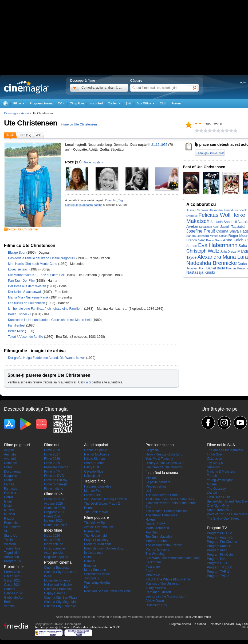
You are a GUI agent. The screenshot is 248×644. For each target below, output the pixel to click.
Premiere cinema (56, 467)
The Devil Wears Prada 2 (102, 504)
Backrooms (153, 562)
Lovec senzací (19, 269)
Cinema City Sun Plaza (60, 598)
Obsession (214, 459)
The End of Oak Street (223, 519)
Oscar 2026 (12, 576)
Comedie (10, 463)
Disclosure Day (156, 605)
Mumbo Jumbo (156, 541)
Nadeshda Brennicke (212, 263)
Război (9, 519)
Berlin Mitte (16, 331)
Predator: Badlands (98, 544)
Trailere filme (95, 481)
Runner (89, 508)
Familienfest (17, 325)
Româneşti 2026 (56, 525)
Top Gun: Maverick (159, 537)
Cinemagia (11, 113)
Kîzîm (88, 587)
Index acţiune (54, 544)
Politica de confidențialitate (90, 627)
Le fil (149, 491)
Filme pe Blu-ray (56, 480)
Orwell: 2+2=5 (156, 524)
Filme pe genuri (17, 445)
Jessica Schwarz (197, 210)
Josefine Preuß (201, 231)
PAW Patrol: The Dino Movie (227, 514)
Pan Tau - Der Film (22, 281)
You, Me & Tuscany (159, 459)
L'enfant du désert (158, 592)
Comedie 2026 (54, 508)
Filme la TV (52, 472)
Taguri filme (12, 548)
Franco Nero (196, 240)
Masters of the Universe (162, 584)
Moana (212, 484)
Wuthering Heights (97, 583)
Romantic (11, 523)
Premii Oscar (13, 572)
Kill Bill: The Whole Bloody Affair (168, 579)
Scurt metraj (13, 527)
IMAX (48, 576)
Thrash (212, 476)
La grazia (152, 450)
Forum (176, 103)
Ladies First (92, 495)
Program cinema (41, 103)
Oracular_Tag (114, 200)
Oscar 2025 (12, 580)
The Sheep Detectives (161, 515)
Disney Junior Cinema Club (165, 463)
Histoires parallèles (98, 486)
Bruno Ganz (214, 240)
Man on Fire (93, 491)
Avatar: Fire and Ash (99, 527)
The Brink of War (96, 512)
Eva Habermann (218, 245)
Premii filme (14, 567)
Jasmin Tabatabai (233, 227)
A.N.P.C (115, 627)
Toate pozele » (93, 162)
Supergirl (213, 467)
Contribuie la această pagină (84, 205)
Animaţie (10, 454)
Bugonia (90, 566)
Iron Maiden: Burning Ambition (106, 499)
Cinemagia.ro (26, 87)
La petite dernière (158, 482)
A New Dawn (155, 601)
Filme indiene (54, 489)
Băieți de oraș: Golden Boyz (104, 548)
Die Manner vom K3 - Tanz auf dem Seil (37, 275)
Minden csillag (156, 486)
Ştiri (128, 103)
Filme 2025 (52, 463)
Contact (65, 627)
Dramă (9, 480)
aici (88, 382)
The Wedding (155, 554)
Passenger (153, 567)
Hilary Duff (92, 467)
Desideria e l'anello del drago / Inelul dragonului (42, 258)
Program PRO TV (219, 533)
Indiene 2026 (53, 521)
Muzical (9, 514)
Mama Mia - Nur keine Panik (29, 297)
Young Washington (220, 480)
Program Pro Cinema (222, 542)
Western (10, 544)
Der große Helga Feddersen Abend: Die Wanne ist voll (47, 358)
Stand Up (11, 536)
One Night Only (218, 506)
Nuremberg (92, 531)
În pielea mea (94, 553)
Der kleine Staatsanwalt (25, 292)
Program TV (13, 561)
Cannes (9, 589)
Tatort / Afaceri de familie (25, 337)
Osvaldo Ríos (94, 472)
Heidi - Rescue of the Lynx (164, 454)
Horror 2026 (53, 516)
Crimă (8, 467)
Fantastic (11, 489)
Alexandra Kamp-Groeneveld (228, 210)
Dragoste (11, 476)
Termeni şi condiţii (46, 627)
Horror (9, 497)
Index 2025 (52, 540)
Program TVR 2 (218, 576)
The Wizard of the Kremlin (164, 545)
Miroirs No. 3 (155, 575)
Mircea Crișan (219, 236)
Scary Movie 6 (156, 588)
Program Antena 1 (220, 537)
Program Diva (217, 559)
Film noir (10, 493)
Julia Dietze (228, 251)
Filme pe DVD (54, 476)
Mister (8, 506)
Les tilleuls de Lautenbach (27, 303)
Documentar (13, 472)
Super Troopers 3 (219, 510)
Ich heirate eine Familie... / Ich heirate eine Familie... (46, 309)
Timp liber (77, 103)
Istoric (8, 501)
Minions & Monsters (221, 472)
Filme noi (52, 445)
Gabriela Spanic (95, 450)
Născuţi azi (92, 476)
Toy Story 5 (215, 463)
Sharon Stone (94, 463)
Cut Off (212, 493)
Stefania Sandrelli (224, 222)
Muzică (9, 510)
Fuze (149, 571)
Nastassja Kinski (201, 272)
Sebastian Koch (209, 227)
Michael (151, 478)
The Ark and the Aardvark (225, 450)
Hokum (151, 520)
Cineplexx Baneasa (58, 589)
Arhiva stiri (11, 557)
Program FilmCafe (220, 555)
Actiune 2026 (53, 504)
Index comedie (54, 548)
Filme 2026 (52, 459)
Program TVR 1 (218, 572)
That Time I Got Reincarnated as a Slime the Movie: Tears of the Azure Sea (171, 503)
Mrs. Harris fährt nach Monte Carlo (33, 264)
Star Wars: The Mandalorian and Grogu (173, 558)
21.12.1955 (159, 145)
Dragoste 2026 (55, 512)
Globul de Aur (14, 598)
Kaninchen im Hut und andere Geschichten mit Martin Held (50, 320)
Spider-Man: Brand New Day (227, 501)
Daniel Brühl (216, 268)
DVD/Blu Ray (233, 624)
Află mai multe (202, 617)
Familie (9, 484)
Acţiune (9, 450)
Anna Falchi (234, 240)
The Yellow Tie (94, 523)
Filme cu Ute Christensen (79, 124)
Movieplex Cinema (57, 580)
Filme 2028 (52, 450)
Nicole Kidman (94, 459)
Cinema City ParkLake (60, 606)
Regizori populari (56, 557)
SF (6, 531)
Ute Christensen (31, 123)
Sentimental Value (97, 574)
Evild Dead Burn (219, 497)
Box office (215, 624)
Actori (25, 113)
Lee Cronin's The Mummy (164, 467)
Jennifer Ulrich (196, 268)
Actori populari (54, 553)
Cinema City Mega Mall (61, 602)
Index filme (53, 530)
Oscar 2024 (12, 585)
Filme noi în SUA (221, 445)
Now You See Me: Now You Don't (108, 591)
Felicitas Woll (214, 215)
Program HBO (217, 563)
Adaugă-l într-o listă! (211, 153)
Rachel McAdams (97, 454)
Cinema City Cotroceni (60, 572)
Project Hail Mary (96, 540)
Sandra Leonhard (198, 236)
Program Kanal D (219, 546)
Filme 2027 (52, 454)
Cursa (88, 557)
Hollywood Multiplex (58, 585)
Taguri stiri (11, 553)
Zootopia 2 (92, 578)
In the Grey (215, 454)
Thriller (9, 540)
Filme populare (97, 517)
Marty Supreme (95, 570)
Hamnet (90, 561)
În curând (96, 103)
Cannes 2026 (13, 593)
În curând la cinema (162, 473)
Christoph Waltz (203, 251)
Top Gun (151, 532)
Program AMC (217, 550)
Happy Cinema (55, 593)
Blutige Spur (17, 253)
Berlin (8, 602)
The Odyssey (216, 489)
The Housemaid (95, 536)
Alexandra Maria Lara (223, 257)
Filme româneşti (55, 484)
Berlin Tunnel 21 (20, 314)
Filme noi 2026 (55, 499)
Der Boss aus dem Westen (27, 286)
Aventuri (10, 459)
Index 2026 (52, 536)
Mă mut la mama (157, 549)
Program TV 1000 (220, 567)
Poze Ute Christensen (24, 229)
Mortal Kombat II (157, 528)
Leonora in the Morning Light (166, 596)
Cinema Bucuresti (57, 568)
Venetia (9, 606)
